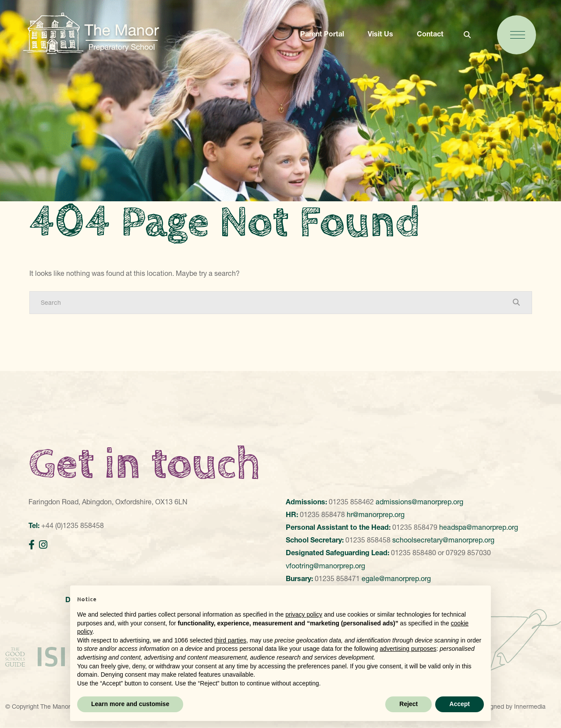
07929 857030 (468, 553)
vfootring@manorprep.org (325, 566)
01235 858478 (322, 514)
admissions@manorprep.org (419, 502)
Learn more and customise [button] (130, 704)
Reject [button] (408, 704)
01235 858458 (368, 540)
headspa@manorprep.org (479, 527)
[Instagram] (43, 545)
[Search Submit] (516, 302)
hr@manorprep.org (376, 514)
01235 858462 (351, 502)
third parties (230, 640)
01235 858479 (415, 527)
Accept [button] (460, 704)
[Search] (272, 303)
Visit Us (380, 34)
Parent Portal (322, 34)
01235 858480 (414, 553)
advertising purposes (408, 649)
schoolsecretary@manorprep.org (443, 540)
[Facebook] (32, 545)
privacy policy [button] (304, 614)
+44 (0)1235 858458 (73, 525)
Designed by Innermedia (512, 707)
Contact (430, 34)
